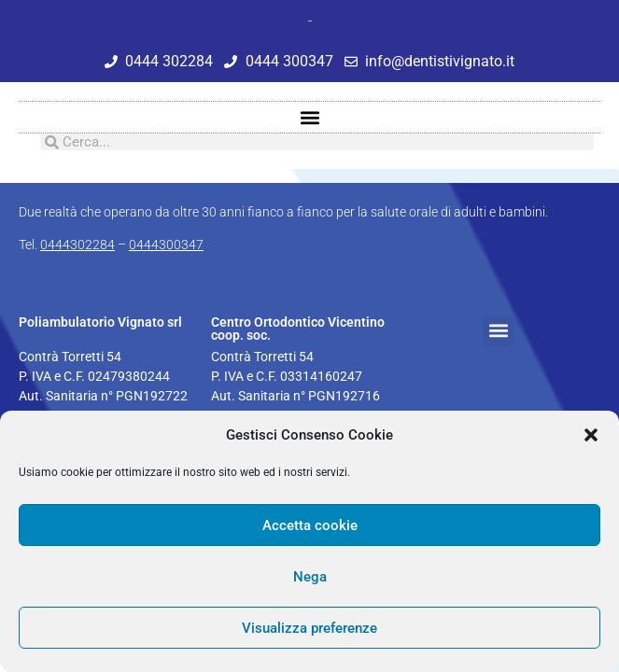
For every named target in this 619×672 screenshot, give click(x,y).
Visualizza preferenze (309, 628)
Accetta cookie (310, 525)
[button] (591, 435)
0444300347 (166, 245)
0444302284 (77, 245)
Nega (310, 577)
